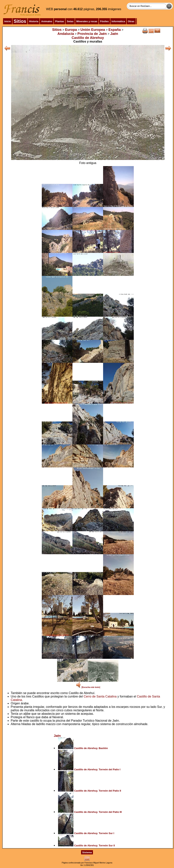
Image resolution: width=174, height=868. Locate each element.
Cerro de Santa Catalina (100, 696)
